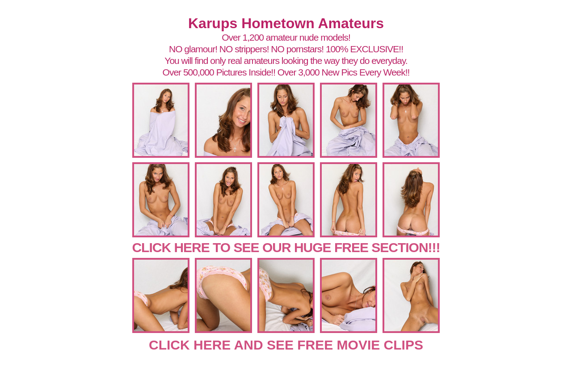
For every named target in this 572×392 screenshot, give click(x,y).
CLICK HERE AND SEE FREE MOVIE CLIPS (286, 345)
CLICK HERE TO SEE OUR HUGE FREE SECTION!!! (286, 247)
